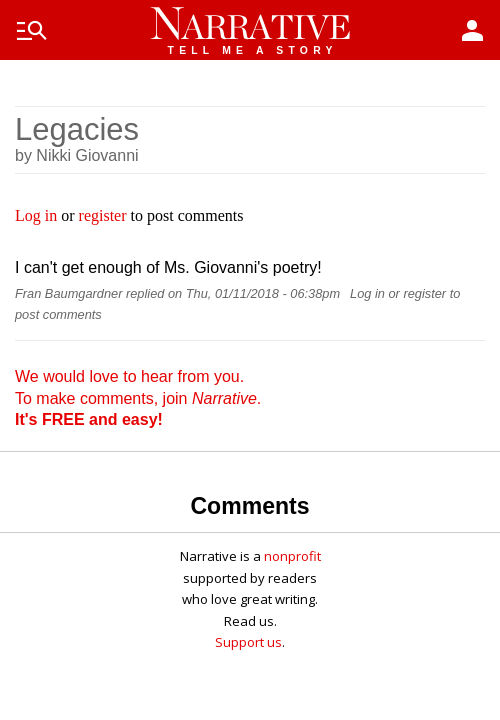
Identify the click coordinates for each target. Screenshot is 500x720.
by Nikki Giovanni (77, 155)
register (103, 215)
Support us (248, 642)
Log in (36, 215)
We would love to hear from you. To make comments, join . (138, 398)
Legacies (77, 129)
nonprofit (292, 556)
